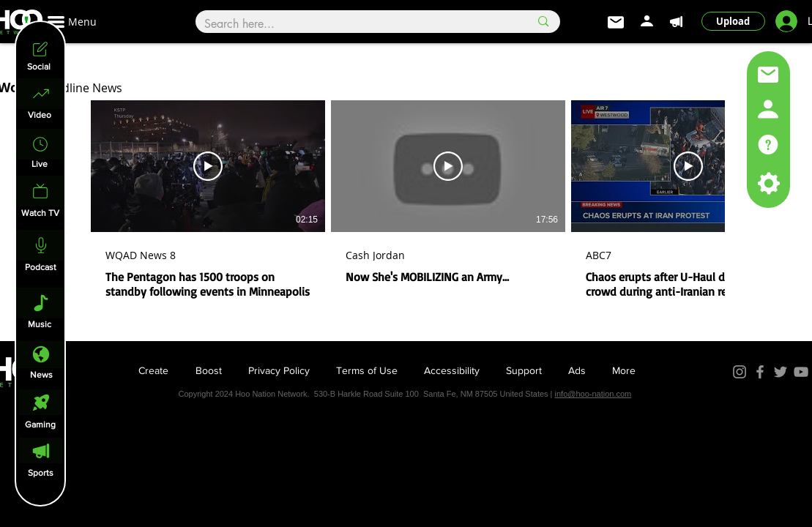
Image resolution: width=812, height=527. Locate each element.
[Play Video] (208, 166)
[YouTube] (801, 372)
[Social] (40, 49)
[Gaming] (41, 402)
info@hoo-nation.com (593, 394)
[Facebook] (760, 372)
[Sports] (41, 451)
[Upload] (733, 21)
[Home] (41, 94)
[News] (41, 355)
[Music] (41, 303)
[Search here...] (356, 24)
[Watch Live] (40, 191)
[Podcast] (41, 245)
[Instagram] (740, 372)
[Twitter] (781, 372)
